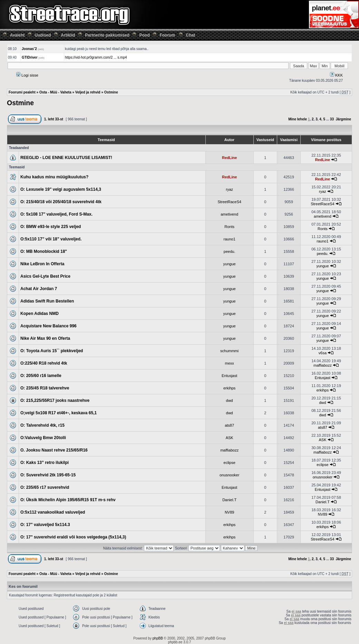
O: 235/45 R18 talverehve (45, 388)
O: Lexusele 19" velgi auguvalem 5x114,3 (61, 189)
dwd (230, 400)
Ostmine (111, 92)
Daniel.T (229, 500)
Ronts (229, 227)
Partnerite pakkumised (107, 35)
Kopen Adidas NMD (40, 314)
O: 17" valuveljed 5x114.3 (45, 525)
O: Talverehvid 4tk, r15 (42, 425)
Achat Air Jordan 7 (39, 289)
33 (332, 119)
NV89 (230, 512)
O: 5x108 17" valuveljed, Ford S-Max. (56, 214)
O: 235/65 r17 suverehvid (45, 487)
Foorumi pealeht (22, 92)
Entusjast (229, 376)
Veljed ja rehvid (88, 92)
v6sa (323, 353)
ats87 (229, 425)
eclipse (230, 463)
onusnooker (230, 475)
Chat (191, 35)
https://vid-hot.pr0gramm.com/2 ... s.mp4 (96, 57)
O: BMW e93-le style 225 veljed (51, 227)
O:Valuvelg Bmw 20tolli (43, 438)
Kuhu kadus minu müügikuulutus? (54, 177)
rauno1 (230, 239)
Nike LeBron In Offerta (42, 264)
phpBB (158, 638)
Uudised (43, 35)
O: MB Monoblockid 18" (44, 251)
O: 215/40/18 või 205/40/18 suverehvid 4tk (61, 202)
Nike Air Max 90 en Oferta (45, 338)
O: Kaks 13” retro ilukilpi (45, 463)
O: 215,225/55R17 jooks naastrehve (55, 400)
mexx (230, 363)
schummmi (229, 351)
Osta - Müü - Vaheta (55, 92)
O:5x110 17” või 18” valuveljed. (51, 239)
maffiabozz (323, 365)
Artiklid (68, 35)
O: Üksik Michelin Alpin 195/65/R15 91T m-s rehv (68, 500)
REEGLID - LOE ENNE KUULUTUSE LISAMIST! (66, 158)
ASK (230, 438)
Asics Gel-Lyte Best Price (45, 276)
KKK (336, 75)
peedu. (230, 251)
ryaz (229, 189)
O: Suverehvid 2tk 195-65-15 (48, 475)
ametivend (229, 214)
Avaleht (17, 35)
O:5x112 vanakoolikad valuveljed (53, 512)
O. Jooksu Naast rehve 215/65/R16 (54, 450)
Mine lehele (298, 119)
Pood (145, 35)
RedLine (229, 158)
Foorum (167, 35)
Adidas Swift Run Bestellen (47, 301)
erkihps (229, 388)
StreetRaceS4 (229, 202)
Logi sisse (27, 75)
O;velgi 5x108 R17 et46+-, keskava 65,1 (59, 413)
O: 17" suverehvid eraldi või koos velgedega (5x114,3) (73, 537)
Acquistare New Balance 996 (48, 326)
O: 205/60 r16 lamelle (41, 376)
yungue (230, 264)
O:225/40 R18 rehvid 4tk (44, 363)
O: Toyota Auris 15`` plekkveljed (52, 351)
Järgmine (343, 119)
